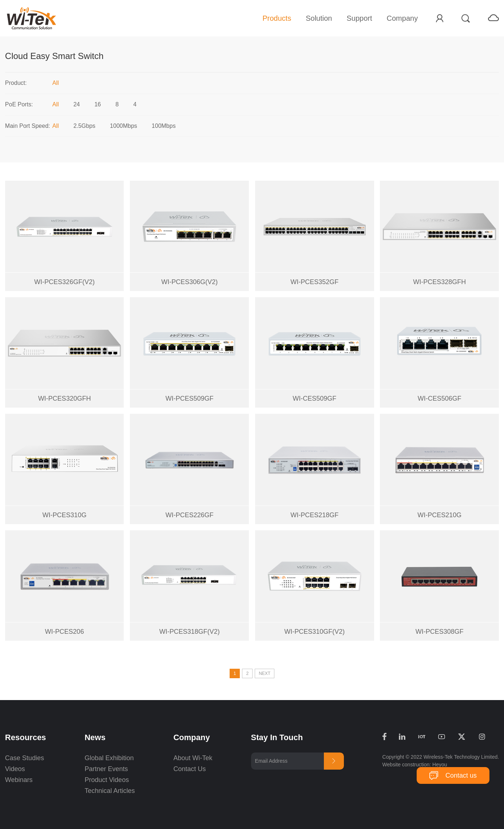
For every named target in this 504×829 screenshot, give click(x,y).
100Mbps (164, 126)
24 (77, 104)
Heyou (440, 765)
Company (402, 18)
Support (359, 18)
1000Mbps (124, 126)
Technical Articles (110, 791)
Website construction (406, 765)
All (56, 83)
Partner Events (106, 769)
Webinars (19, 780)
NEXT (265, 673)
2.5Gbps (84, 126)
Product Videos (108, 780)
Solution (319, 18)
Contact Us (189, 769)
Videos (15, 769)
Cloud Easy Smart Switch (54, 56)
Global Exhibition (109, 758)
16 (98, 104)
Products (277, 18)
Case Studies (25, 758)
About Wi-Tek (193, 758)
